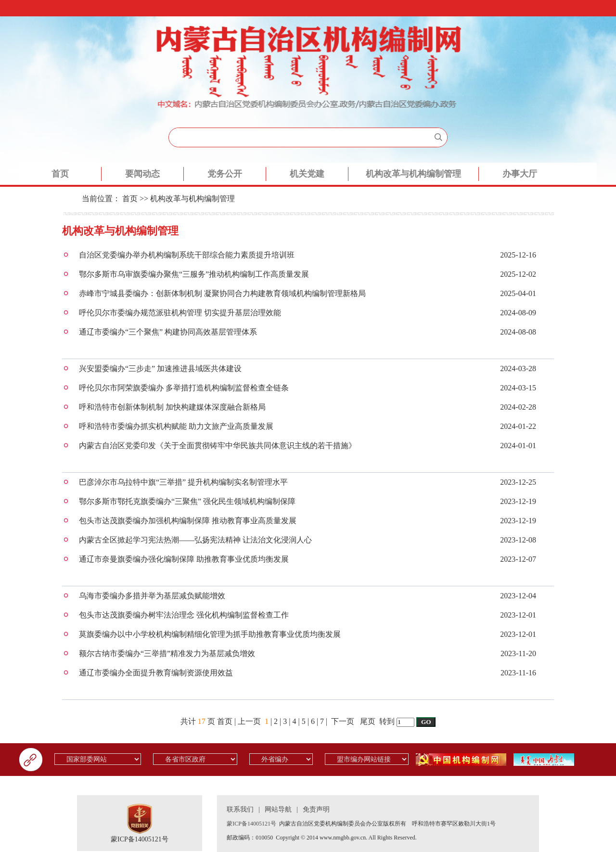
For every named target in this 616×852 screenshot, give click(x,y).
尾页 (368, 721)
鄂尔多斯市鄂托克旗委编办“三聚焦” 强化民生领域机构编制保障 (187, 501)
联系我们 (240, 809)
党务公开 (225, 174)
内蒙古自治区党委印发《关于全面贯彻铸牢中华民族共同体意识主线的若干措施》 (218, 445)
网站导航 (278, 809)
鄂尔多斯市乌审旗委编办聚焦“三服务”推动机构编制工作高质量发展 (194, 274)
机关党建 (307, 174)
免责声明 (316, 809)
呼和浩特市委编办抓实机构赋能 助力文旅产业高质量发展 (176, 426)
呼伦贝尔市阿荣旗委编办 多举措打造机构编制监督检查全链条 (184, 388)
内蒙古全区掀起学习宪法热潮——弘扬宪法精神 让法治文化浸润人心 (195, 540)
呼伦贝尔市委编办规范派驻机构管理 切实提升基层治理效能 (180, 313)
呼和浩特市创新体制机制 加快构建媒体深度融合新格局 (172, 407)
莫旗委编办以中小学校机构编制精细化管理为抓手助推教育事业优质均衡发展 (210, 634)
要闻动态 (142, 174)
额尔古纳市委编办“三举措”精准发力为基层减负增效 (167, 653)
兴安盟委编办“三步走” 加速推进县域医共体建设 (160, 368)
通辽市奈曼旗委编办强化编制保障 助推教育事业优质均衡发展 (184, 559)
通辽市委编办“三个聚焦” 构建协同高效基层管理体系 (168, 332)
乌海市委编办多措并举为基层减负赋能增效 (152, 596)
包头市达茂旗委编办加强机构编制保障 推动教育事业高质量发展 (188, 521)
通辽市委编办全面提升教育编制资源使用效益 (156, 673)
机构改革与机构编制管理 (413, 174)
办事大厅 (520, 174)
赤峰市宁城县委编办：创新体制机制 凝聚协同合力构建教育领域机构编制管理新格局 (222, 293)
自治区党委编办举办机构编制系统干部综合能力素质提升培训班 (187, 255)
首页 (60, 174)
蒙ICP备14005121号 (140, 839)
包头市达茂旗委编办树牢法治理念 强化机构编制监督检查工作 (184, 615)
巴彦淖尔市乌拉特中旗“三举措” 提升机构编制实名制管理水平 (183, 482)
